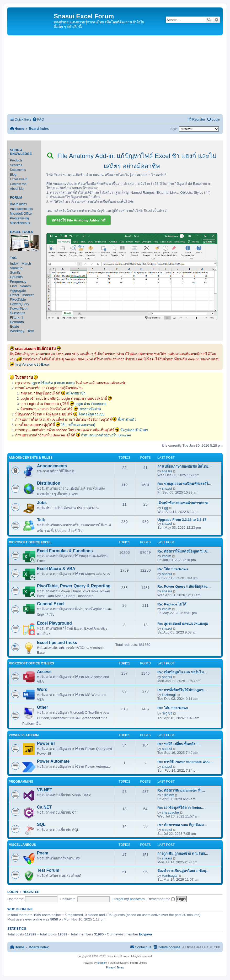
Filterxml (17, 318)
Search (25, 286)
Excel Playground (54, 623)
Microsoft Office (21, 214)
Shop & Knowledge (21, 152)
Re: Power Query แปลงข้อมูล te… (184, 586)
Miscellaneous (20, 223)
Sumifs (15, 272)
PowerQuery (20, 304)
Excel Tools (22, 232)
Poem (43, 853)
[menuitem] (38, 119)
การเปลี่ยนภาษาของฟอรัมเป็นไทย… (184, 466)
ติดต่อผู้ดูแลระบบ (91, 414)
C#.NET (44, 807)
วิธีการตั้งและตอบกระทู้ (78, 425)
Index (14, 264)
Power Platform (24, 735)
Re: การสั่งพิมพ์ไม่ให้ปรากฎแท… (182, 690)
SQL (41, 824)
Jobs (42, 503)
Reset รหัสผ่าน (90, 409)
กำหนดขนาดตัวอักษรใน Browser (106, 435)
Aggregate (18, 291)
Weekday (17, 331)
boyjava (145, 934)
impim (167, 556)
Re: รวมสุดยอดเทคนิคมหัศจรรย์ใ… (184, 484)
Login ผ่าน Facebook (90, 404)
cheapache (171, 812)
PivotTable (18, 299)
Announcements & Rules (31, 458)
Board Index (18, 204)
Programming (19, 218)
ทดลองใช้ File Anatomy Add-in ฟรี (79, 220)
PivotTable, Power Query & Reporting (74, 586)
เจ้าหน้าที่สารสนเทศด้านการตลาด (183, 503)
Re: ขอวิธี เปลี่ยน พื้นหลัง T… (179, 744)
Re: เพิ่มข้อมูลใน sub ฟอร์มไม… (182, 672)
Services (16, 165)
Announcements (21, 209)
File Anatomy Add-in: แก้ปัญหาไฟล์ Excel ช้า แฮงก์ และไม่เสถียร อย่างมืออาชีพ (132, 161)
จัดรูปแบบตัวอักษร (134, 430)
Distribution (49, 483)
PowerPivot (19, 309)
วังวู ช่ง (167, 713)
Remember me (161, 899)
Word (42, 689)
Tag (13, 258)
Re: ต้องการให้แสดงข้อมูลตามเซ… (184, 551)
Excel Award (19, 179)
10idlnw (168, 795)
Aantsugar (170, 876)
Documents (18, 170)
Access (44, 672)
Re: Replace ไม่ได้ (172, 604)
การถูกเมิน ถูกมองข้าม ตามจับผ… (183, 854)
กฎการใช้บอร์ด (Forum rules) (53, 383)
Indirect (28, 295)
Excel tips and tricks (57, 643)
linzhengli (169, 695)
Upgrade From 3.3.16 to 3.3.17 (182, 520)
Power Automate (53, 761)
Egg (165, 508)
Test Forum (48, 870)
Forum (16, 198)
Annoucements (52, 466)
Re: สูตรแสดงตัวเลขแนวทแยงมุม (183, 624)
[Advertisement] (115, 75)
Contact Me (18, 184)
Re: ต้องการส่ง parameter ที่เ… (181, 790)
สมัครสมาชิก (76, 393)
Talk (41, 520)
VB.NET (45, 790)
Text (31, 331)
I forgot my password (129, 899)
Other (42, 707)
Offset (15, 295)
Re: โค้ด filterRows (173, 569)
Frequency (18, 282)
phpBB (101, 963)
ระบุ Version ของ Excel (32, 364)
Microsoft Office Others (31, 663)
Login (13, 892)
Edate (14, 326)
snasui (167, 471)
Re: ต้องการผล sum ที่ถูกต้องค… (182, 825)
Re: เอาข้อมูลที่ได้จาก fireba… (181, 808)
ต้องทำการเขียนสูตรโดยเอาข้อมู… (183, 871)
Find (13, 286)
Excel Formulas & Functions (65, 551)
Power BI (46, 743)
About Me (17, 189)
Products (16, 160)
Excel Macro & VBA (56, 569)
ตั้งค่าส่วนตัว (127, 419)
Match (26, 264)
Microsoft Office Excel (30, 542)
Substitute (18, 313)
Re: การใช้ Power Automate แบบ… (185, 762)
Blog (13, 175)
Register (31, 892)
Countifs (16, 277)
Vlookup (16, 268)
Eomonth (17, 322)
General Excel (51, 604)
